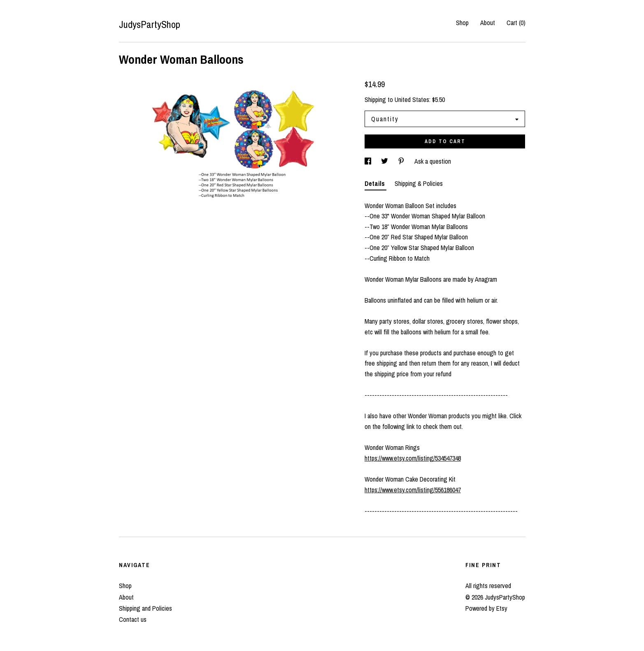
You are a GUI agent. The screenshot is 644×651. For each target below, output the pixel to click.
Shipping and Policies (145, 608)
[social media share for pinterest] (402, 161)
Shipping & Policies (419, 183)
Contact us (133, 619)
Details (375, 183)
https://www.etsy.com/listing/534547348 (413, 458)
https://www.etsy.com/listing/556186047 (413, 490)
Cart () (516, 23)
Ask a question (433, 161)
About (488, 23)
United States (412, 100)
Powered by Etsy (486, 608)
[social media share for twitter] (385, 161)
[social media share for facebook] (369, 161)
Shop (462, 23)
